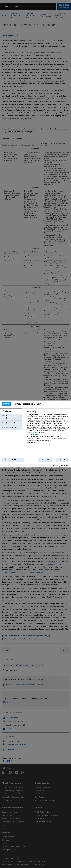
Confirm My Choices (13, 460)
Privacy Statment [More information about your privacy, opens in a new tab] (33, 434)
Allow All (63, 460)
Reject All (45, 460)
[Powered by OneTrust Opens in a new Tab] (62, 466)
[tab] (11, 411)
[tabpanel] (48, 428)
